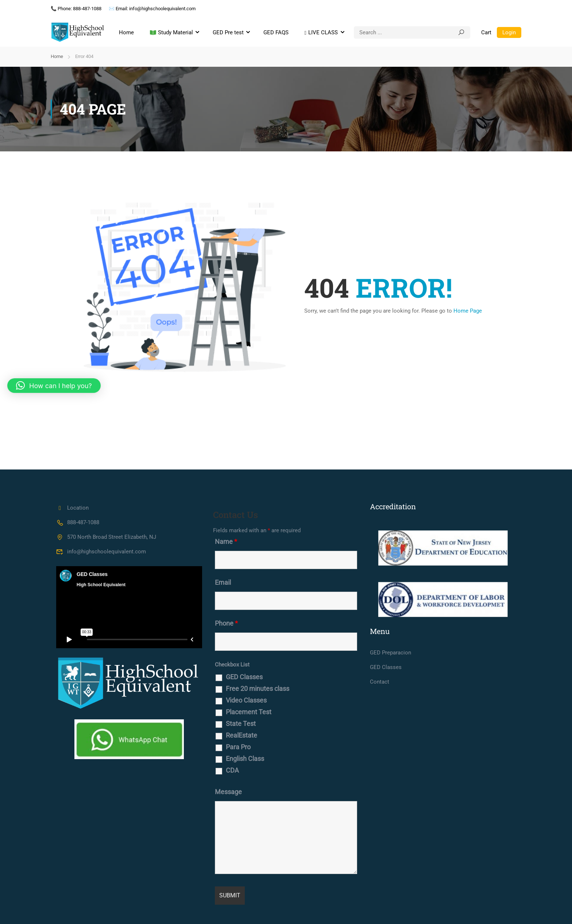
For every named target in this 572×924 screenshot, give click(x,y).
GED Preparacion (391, 653)
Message (228, 792)
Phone (226, 623)
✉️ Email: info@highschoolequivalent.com (152, 9)
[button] (54, 386)
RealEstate (241, 735)
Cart (486, 32)
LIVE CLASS (321, 33)
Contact (380, 682)
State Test (241, 724)
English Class (245, 759)
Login (509, 32)
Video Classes (246, 700)
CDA (232, 770)
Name (226, 542)
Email (223, 583)
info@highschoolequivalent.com (101, 552)
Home (126, 32)
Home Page (468, 311)
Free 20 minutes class (258, 689)
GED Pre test (228, 32)
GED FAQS (276, 32)
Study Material (171, 33)
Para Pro (238, 747)
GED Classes (244, 677)
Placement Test (249, 712)
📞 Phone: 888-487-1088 (76, 9)
